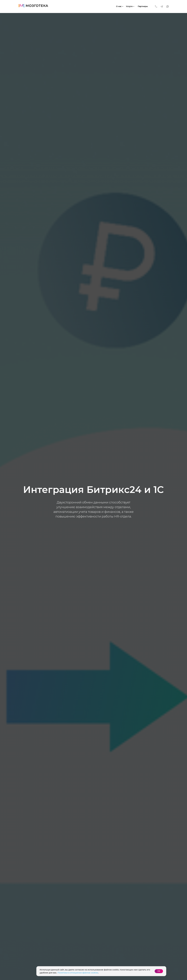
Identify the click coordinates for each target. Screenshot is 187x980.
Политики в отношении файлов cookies (78, 973)
